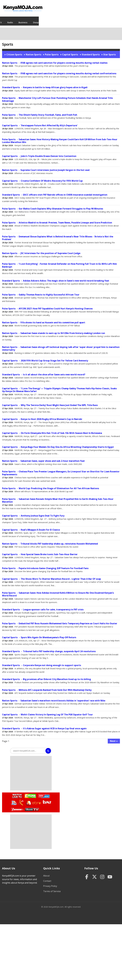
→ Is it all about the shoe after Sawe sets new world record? (44, 372)
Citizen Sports (14, 52)
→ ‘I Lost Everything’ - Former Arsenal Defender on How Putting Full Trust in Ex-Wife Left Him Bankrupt (59, 263)
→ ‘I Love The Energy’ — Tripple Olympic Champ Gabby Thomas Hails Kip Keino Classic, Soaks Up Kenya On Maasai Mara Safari (59, 387)
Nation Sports (34, 52)
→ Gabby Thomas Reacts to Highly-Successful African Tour (41, 292)
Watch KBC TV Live (28, 800)
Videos (22, 20)
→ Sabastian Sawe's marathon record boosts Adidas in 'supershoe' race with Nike (54, 698)
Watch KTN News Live (43, 793)
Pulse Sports (52, 52)
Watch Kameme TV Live (17, 807)
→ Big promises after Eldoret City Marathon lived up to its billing (46, 676)
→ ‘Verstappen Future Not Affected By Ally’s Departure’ (40, 123)
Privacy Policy (50, 883)
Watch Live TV (16, 793)
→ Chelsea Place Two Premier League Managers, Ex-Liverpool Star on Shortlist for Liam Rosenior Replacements (61, 470)
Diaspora (79, 20)
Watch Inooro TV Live (32, 806)
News (10, 20)
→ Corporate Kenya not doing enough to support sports (42, 663)
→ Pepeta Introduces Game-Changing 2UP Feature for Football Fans (45, 566)
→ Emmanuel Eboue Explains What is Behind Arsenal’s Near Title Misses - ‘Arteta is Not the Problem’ (58, 235)
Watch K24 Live (21, 800)
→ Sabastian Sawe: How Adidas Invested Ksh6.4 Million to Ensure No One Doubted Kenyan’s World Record (58, 591)
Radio (52, 20)
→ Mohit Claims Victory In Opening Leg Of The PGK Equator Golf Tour (47, 712)
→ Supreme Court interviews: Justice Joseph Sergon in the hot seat (46, 167)
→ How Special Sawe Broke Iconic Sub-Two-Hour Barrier (40, 552)
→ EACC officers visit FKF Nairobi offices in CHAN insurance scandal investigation (55, 192)
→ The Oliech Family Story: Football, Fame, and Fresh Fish (40, 112)
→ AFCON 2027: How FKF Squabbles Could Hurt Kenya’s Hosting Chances (47, 306)
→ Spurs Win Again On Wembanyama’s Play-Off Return (39, 635)
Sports (113, 20)
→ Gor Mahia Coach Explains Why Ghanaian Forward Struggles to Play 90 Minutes (53, 206)
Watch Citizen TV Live (30, 793)
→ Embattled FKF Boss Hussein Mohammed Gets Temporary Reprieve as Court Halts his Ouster (60, 621)
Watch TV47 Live (47, 799)
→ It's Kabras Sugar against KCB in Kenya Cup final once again (44, 726)
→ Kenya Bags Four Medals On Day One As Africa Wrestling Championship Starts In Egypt (58, 444)
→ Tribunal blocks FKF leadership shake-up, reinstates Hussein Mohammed (50, 541)
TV (42, 20)
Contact (47, 878)
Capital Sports (70, 52)
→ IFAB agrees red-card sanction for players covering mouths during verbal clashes (55, 60)
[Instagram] (102, 874)
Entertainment (96, 20)
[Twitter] (95, 874)
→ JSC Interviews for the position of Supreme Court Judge (41, 251)
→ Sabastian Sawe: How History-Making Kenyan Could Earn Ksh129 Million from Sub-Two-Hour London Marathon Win (60, 138)
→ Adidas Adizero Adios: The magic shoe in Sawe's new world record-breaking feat (56, 278)
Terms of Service (52, 889)
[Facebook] (87, 874)
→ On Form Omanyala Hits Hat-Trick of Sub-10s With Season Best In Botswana (52, 430)
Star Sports (110, 52)
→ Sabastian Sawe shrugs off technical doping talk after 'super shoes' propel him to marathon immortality (61, 346)
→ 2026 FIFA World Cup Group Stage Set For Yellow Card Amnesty (45, 358)
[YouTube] (110, 874)
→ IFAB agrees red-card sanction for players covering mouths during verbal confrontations (59, 71)
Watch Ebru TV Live (36, 800)
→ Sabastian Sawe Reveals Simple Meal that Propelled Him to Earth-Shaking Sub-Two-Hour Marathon (58, 498)
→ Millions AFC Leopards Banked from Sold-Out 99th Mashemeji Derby (47, 687)
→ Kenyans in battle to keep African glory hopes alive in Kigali (45, 85)
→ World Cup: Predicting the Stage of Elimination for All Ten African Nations (51, 486)
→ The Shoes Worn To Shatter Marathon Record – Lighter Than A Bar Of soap (52, 576)
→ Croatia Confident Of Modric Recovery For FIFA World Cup (42, 178)
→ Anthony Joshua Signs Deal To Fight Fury (33, 513)
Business (65, 20)
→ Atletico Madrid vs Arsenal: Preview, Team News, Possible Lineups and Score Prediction (57, 220)
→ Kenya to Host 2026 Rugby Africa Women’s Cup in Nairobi (42, 416)
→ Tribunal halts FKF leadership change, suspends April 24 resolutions (49, 649)
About (46, 873)
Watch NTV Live (14, 800)
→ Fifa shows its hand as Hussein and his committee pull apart (44, 320)
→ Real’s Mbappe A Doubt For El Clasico (31, 527)
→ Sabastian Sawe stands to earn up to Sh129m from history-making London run (54, 330)
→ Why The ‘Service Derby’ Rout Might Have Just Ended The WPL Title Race (50, 402)
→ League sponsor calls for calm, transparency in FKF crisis (43, 607)
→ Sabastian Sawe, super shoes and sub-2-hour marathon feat (43, 458)
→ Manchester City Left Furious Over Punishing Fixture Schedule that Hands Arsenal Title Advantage (57, 97)
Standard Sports (91, 52)
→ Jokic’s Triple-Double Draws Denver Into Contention (39, 153)
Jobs (33, 20)
